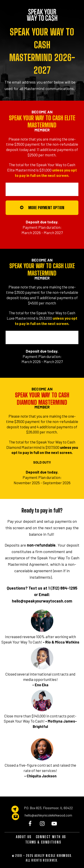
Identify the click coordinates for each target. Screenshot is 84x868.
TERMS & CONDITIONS (43, 842)
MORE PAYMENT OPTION (42, 208)
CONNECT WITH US (51, 837)
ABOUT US (24, 837)
